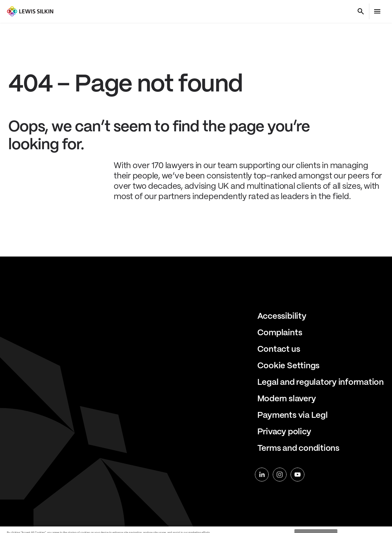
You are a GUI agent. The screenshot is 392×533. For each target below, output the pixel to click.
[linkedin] (262, 475)
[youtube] (298, 475)
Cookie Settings (288, 366)
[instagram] (280, 475)
